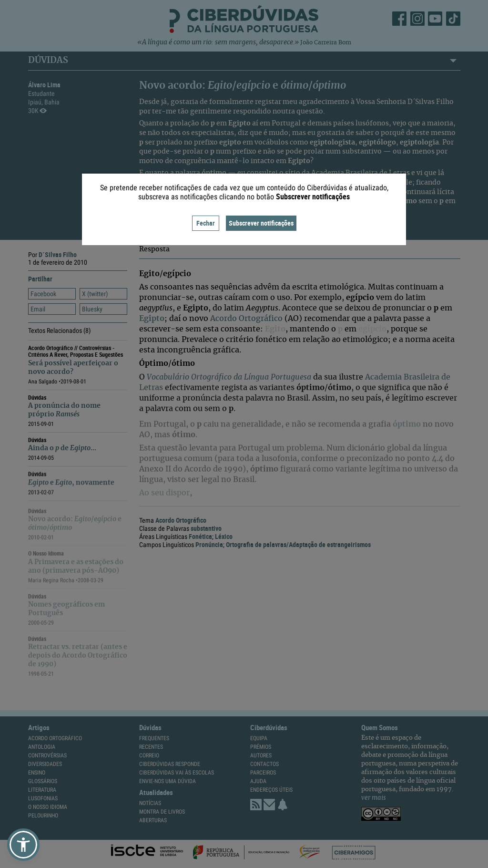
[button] (23, 845)
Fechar (206, 223)
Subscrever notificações (261, 223)
